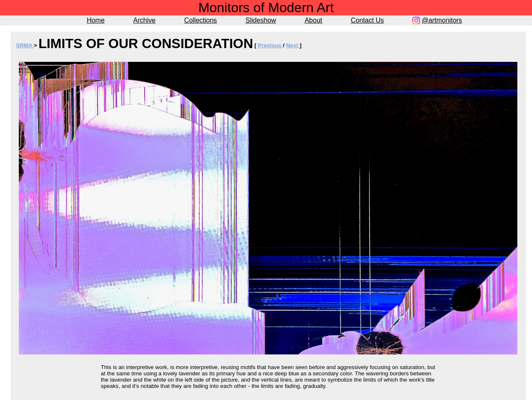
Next (293, 45)
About (313, 20)
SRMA (25, 45)
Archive (145, 20)
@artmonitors (442, 20)
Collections (200, 20)
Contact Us (367, 20)
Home (96, 20)
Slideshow (261, 20)
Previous (271, 45)
